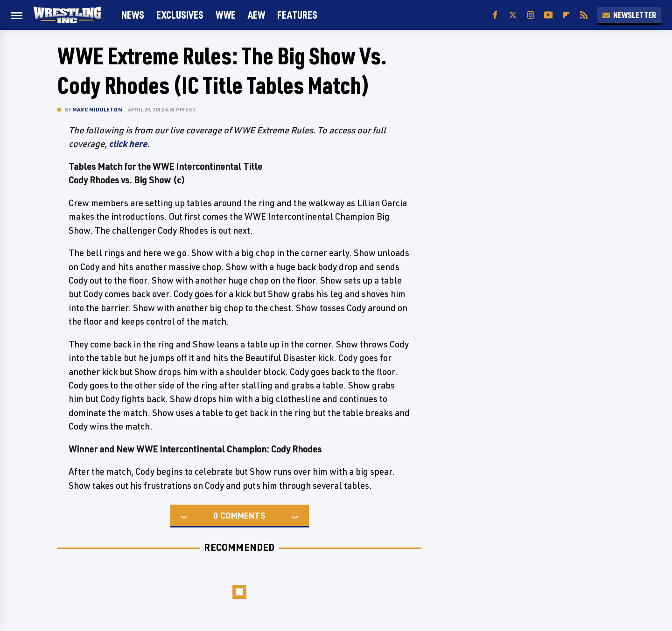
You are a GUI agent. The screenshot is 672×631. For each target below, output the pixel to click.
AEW (256, 15)
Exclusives (180, 15)
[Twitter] (513, 15)
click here (128, 144)
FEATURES (297, 15)
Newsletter (629, 15)
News (133, 15)
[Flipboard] (566, 15)
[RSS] (584, 15)
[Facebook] (495, 15)
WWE (226, 15)
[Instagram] (531, 15)
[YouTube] (548, 15)
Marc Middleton (97, 109)
